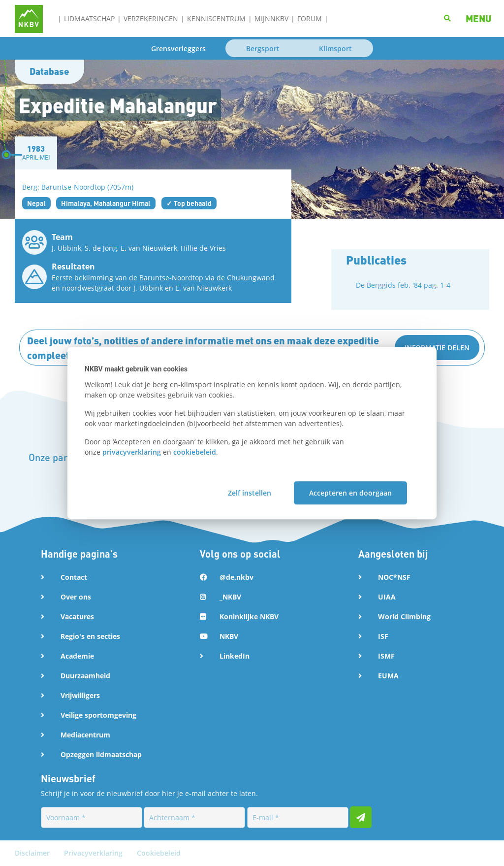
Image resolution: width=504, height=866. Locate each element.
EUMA (388, 676)
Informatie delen (437, 348)
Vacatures (77, 616)
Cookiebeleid (159, 853)
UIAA (387, 597)
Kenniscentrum (216, 18)
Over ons (76, 597)
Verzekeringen (151, 18)
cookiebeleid (195, 452)
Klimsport (335, 49)
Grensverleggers (178, 49)
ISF (383, 636)
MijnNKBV (271, 18)
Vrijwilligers (80, 695)
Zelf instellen (250, 493)
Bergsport (263, 49)
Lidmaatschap (89, 18)
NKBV (229, 636)
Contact (74, 577)
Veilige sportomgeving (98, 715)
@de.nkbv (236, 577)
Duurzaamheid (85, 676)
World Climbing (404, 616)
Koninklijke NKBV (249, 616)
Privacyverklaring (94, 853)
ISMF (386, 656)
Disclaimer (33, 853)
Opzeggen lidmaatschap (101, 754)
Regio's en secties (90, 636)
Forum (310, 18)
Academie (77, 656)
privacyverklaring (132, 452)
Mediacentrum (85, 735)
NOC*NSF (394, 577)
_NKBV (230, 597)
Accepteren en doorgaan (350, 493)
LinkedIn (235, 656)
